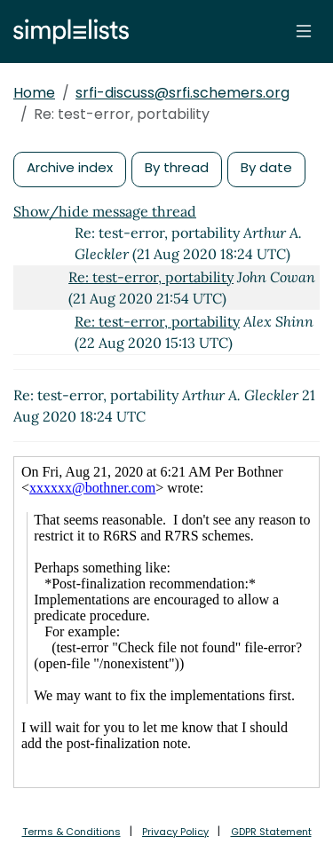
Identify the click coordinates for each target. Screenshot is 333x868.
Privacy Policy (175, 832)
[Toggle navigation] (304, 31)
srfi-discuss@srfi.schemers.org (182, 93)
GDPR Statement (271, 832)
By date (266, 167)
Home (34, 93)
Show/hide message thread (105, 211)
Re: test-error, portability (151, 277)
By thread (177, 167)
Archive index (70, 167)
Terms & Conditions (71, 832)
